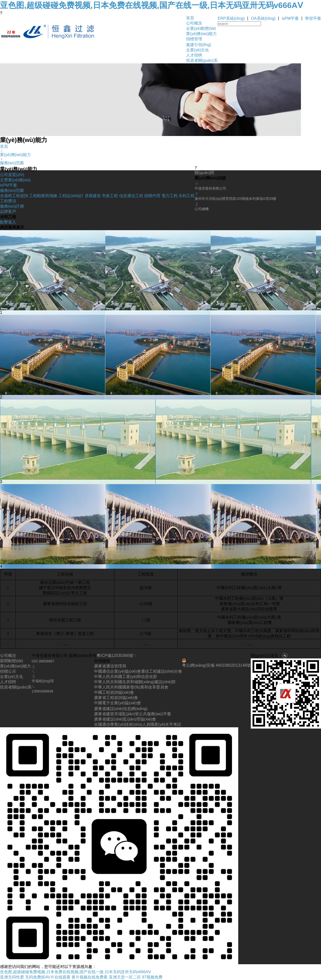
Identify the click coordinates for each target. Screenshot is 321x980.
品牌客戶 (8, 212)
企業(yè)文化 (198, 50)
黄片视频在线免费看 (90, 977)
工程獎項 (8, 201)
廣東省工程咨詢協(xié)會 (116, 698)
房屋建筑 (93, 196)
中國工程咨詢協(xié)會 (114, 692)
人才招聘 (194, 55)
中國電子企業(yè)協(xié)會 (117, 703)
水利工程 (187, 196)
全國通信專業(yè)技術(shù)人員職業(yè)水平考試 (138, 724)
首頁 (190, 18)
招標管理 (194, 39)
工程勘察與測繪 (43, 196)
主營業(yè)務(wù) (15, 180)
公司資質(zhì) (12, 175)
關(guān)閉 (204, 173)
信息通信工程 (131, 196)
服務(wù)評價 (12, 206)
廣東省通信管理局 (110, 666)
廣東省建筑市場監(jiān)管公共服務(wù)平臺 (133, 714)
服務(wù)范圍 (12, 163)
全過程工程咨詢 (14, 196)
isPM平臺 (290, 18)
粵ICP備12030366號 (115, 656)
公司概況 (194, 23)
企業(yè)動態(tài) (201, 28)
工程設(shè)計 (71, 196)
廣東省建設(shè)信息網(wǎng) (121, 709)
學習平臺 (313, 18)
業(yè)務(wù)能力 (202, 34)
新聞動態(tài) (12, 661)
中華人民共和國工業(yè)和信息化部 (126, 677)
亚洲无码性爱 (12, 977)
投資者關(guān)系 (202, 60)
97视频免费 (152, 977)
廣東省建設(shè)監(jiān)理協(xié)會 (125, 719)
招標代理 (152, 196)
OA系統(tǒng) (263, 18)
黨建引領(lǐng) (199, 45)
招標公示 (8, 671)
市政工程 (110, 196)
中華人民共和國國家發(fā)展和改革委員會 (131, 687)
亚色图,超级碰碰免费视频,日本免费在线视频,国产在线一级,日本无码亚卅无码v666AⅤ (151, 5)
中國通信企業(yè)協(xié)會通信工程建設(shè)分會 (138, 671)
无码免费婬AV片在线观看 (48, 977)
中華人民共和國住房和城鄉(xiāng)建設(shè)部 (135, 682)
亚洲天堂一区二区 (125, 977)
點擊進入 (8, 222)
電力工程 (170, 196)
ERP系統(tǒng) (231, 18)
